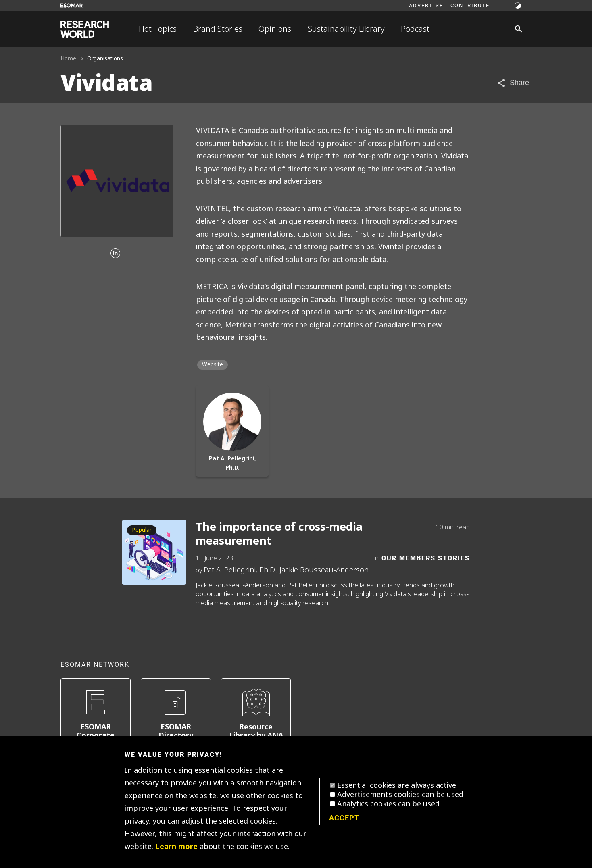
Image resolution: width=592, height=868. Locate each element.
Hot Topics (158, 29)
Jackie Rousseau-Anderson (324, 570)
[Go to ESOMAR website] (72, 5)
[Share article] (513, 83)
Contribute (470, 5)
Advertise (426, 5)
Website (213, 365)
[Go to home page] (85, 29)
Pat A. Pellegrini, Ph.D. (240, 570)
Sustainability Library (346, 29)
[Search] (519, 29)
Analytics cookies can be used (388, 804)
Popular (142, 530)
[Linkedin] (115, 254)
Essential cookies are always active (397, 785)
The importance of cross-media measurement (279, 534)
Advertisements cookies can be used (400, 795)
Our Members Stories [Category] (426, 558)
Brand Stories (218, 29)
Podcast (415, 29)
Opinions (275, 29)
